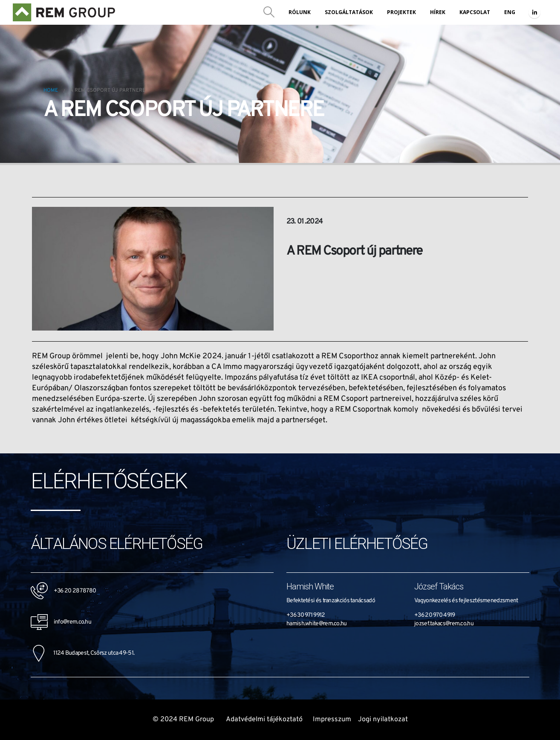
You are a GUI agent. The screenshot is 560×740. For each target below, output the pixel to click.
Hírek (438, 12)
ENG (510, 12)
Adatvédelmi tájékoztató (264, 720)
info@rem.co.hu (61, 622)
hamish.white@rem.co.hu (317, 624)
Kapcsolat (475, 12)
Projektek (401, 12)
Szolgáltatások (349, 12)
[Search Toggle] (269, 12)
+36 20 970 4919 (435, 615)
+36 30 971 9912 (306, 615)
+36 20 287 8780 (75, 591)
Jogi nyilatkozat (383, 720)
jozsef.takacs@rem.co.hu (444, 624)
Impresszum (332, 720)
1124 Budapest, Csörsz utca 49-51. (82, 653)
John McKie (181, 356)
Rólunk (300, 12)
